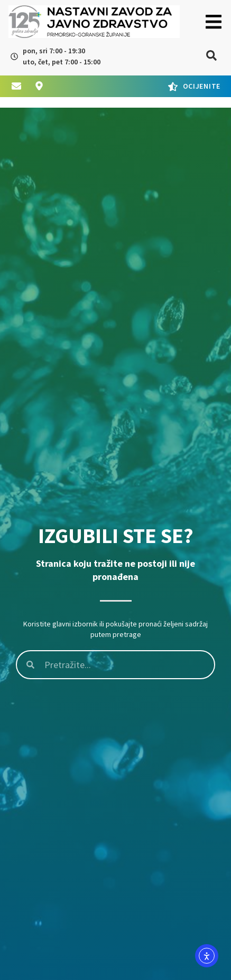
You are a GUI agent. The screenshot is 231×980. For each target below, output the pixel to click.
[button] (213, 22)
